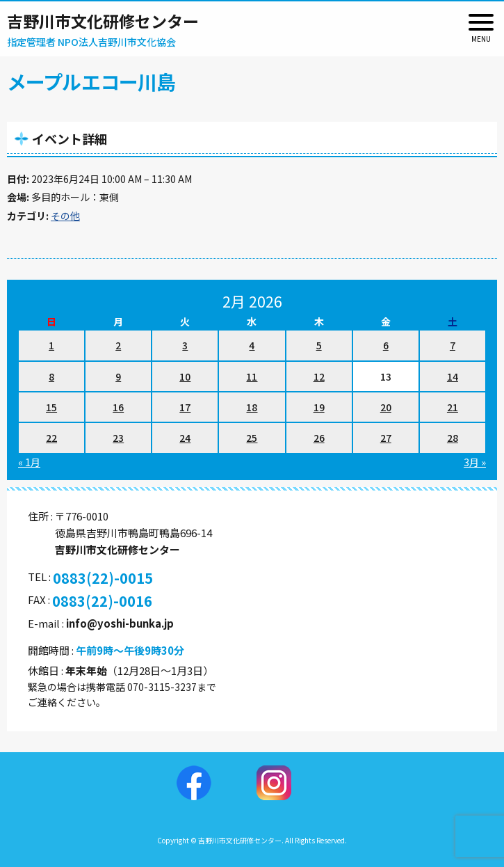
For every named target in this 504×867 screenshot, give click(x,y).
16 (118, 407)
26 (319, 438)
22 (51, 438)
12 (319, 376)
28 (453, 438)
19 (319, 407)
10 (185, 376)
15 (51, 407)
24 (185, 438)
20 (386, 407)
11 (252, 376)
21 (453, 407)
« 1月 (29, 462)
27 (386, 438)
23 (118, 438)
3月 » (475, 462)
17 (185, 407)
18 (252, 407)
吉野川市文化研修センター (103, 21)
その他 (65, 216)
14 (453, 376)
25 (252, 438)
